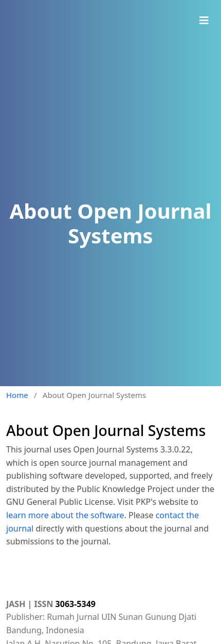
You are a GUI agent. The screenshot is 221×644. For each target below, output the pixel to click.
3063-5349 (76, 604)
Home (17, 395)
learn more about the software (65, 515)
